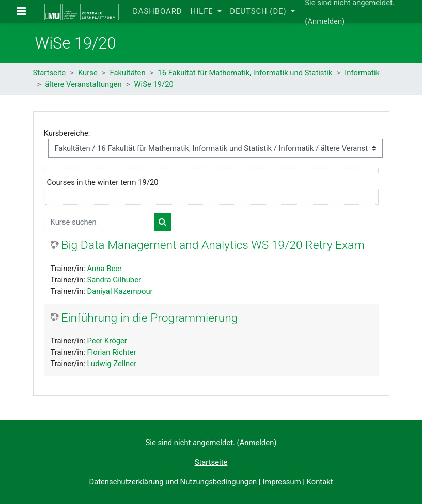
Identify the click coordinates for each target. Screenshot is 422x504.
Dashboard (157, 11)
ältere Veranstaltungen (83, 84)
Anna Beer (104, 269)
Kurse (88, 73)
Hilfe (203, 11)
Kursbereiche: (67, 133)
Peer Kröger (107, 341)
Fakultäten (128, 73)
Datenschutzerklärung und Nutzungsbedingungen (173, 482)
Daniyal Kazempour (120, 291)
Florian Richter (111, 352)
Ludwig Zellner (112, 364)
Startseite (50, 73)
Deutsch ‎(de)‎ (259, 11)
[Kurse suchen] (99, 222)
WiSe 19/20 (153, 84)
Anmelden (325, 21)
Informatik (362, 73)
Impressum (282, 482)
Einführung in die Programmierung (150, 318)
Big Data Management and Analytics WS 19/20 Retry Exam (213, 245)
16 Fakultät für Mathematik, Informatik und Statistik (245, 73)
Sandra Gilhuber (114, 280)
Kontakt (320, 482)
